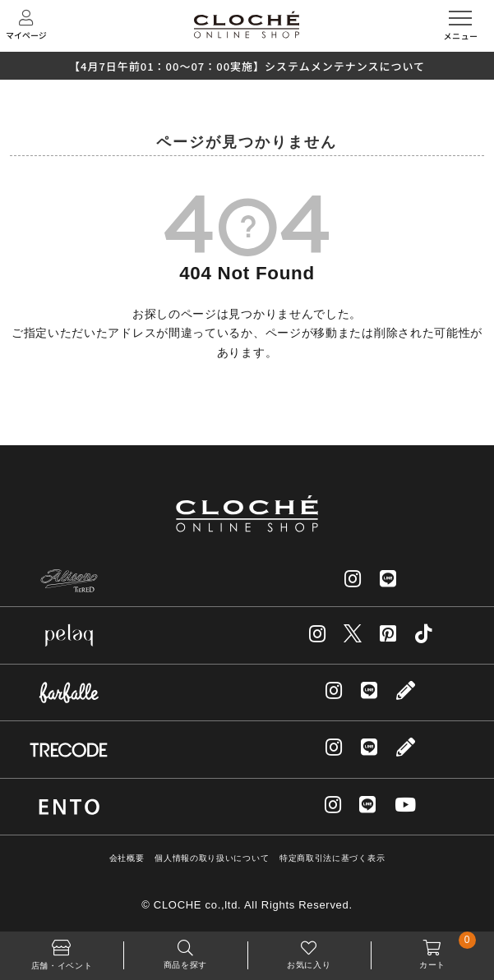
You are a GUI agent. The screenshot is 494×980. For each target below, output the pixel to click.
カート (432, 950)
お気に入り (309, 950)
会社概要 (127, 858)
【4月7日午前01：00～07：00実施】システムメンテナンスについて (247, 66)
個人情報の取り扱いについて (212, 858)
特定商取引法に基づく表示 (332, 858)
